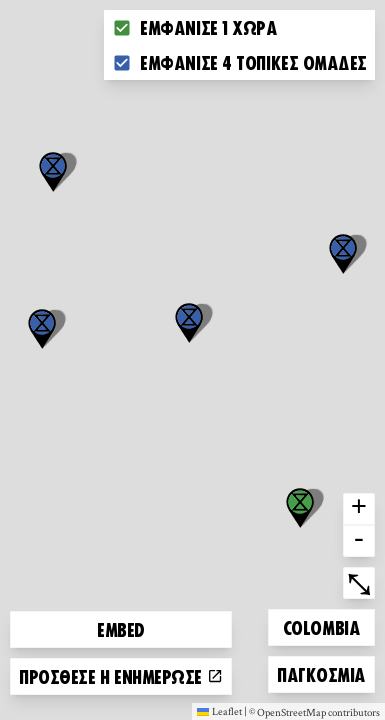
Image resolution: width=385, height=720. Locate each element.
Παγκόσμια (321, 671)
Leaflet (219, 711)
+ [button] (359, 509)
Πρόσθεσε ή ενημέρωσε (121, 676)
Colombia (321, 624)
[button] (343, 254)
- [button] (359, 541)
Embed (121, 629)
